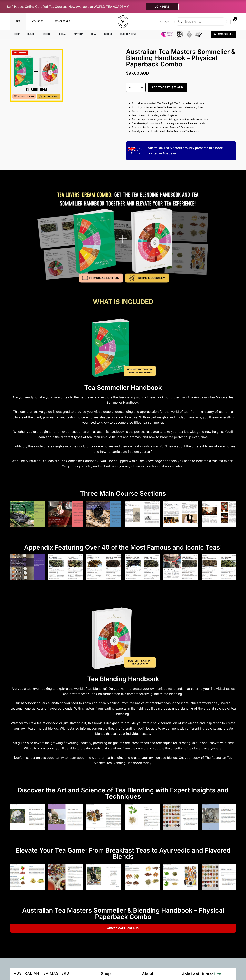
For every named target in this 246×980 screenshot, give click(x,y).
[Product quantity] (136, 87)
